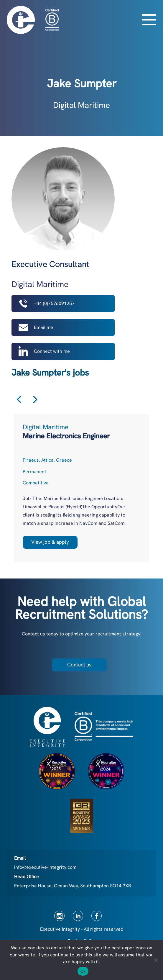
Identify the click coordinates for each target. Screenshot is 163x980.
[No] (156, 960)
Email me (36, 327)
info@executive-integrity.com (45, 867)
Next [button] (35, 399)
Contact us (79, 665)
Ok (83, 971)
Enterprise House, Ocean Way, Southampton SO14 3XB (73, 886)
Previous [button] (19, 399)
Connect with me (44, 351)
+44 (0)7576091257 (47, 304)
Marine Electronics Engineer (66, 436)
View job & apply (50, 542)
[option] (81, 488)
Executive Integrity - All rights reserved (82, 929)
